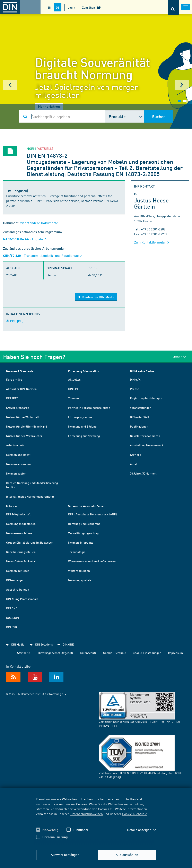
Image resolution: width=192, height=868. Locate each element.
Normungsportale (80, 580)
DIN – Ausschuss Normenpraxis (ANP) (92, 514)
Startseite (24, 653)
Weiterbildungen (79, 571)
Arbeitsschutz (15, 445)
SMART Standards (18, 408)
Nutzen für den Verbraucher (24, 436)
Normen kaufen (16, 473)
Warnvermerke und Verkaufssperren (92, 561)
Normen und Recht (18, 455)
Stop (187, 101)
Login (71, 7)
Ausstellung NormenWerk (147, 445)
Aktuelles (74, 379)
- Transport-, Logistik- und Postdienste (44, 255)
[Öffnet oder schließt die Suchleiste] (173, 8)
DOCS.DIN (12, 618)
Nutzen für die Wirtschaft (23, 417)
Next (182, 85)
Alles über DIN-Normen (21, 389)
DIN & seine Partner (143, 371)
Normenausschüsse (19, 533)
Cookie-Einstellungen (147, 653)
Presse (135, 389)
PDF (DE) (15, 321)
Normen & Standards (20, 371)
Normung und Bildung (82, 426)
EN (49, 7)
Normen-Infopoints (81, 542)
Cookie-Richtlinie (135, 814)
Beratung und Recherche (84, 524)
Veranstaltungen (141, 408)
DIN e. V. (135, 379)
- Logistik (26, 239)
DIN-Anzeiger (15, 580)
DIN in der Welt (140, 417)
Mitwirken (13, 506)
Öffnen (179, 357)
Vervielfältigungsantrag (83, 533)
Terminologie (77, 552)
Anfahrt (135, 464)
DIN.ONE (12, 608)
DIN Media (18, 644)
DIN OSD (11, 627)
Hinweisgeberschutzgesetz (56, 653)
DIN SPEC (12, 398)
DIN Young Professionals (22, 599)
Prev (10, 85)
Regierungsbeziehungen (146, 398)
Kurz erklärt (14, 379)
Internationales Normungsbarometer (30, 496)
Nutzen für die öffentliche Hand (27, 426)
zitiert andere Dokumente (39, 223)
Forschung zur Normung (84, 436)
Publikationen (139, 426)
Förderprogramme (80, 417)
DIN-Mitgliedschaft (18, 514)
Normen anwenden (18, 464)
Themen (73, 398)
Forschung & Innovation (84, 371)
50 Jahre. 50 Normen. (144, 473)
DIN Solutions (44, 644)
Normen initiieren (18, 571)
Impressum (175, 653)
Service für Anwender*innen (87, 506)
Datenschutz (88, 653)
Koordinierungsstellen (21, 552)
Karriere (136, 455)
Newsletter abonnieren (145, 436)
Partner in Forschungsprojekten (89, 408)
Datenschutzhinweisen (87, 814)
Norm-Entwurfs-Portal (21, 561)
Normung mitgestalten (21, 524)
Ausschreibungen (18, 589)
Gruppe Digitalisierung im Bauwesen (30, 542)
